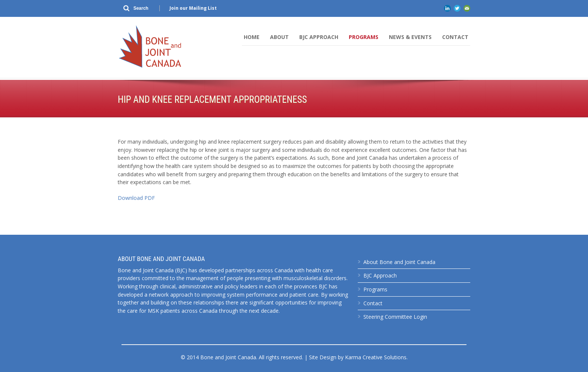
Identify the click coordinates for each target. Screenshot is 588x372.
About (279, 37)
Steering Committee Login (395, 317)
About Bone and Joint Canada (399, 262)
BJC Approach (319, 37)
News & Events (410, 37)
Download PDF (136, 198)
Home (252, 37)
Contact (455, 37)
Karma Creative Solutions (376, 357)
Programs (364, 37)
